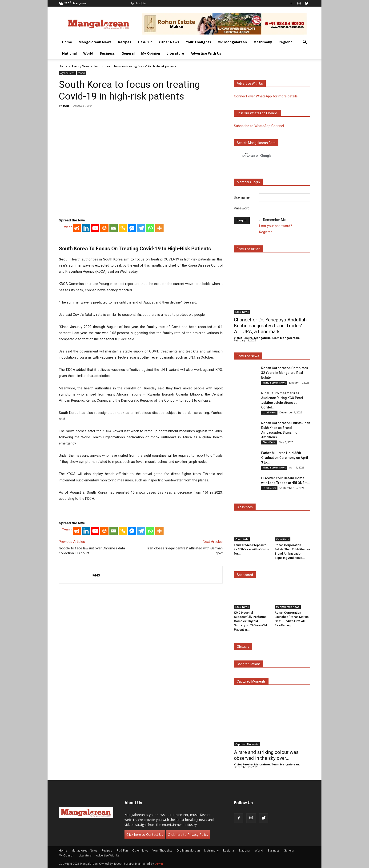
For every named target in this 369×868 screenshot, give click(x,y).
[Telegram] (141, 228)
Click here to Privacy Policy (188, 834)
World (88, 53)
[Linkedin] (86, 228)
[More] (159, 228)
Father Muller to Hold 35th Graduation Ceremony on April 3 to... (285, 458)
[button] (305, 42)
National (69, 53)
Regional (286, 42)
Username (242, 197)
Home (67, 42)
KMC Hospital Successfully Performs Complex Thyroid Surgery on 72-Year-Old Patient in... (250, 621)
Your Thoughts (199, 42)
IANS (66, 106)
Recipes (125, 42)
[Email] (114, 228)
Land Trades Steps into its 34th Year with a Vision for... (251, 549)
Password (242, 208)
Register (265, 232)
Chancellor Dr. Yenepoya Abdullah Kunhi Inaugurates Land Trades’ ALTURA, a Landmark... (270, 326)
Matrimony (263, 42)
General (128, 53)
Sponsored (245, 575)
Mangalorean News (95, 42)
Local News (242, 312)
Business (107, 53)
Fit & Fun (145, 42)
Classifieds (269, 442)
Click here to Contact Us (145, 834)
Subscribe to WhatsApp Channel (259, 126)
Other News (169, 42)
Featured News (248, 356)
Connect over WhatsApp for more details (266, 96)
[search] (268, 156)
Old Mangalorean (232, 42)
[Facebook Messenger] (132, 228)
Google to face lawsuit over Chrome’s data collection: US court (92, 551)
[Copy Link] (123, 228)
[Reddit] (77, 228)
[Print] (104, 228)
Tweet (67, 227)
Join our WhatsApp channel (258, 113)
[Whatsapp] (150, 228)
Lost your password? (276, 226)
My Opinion (151, 53)
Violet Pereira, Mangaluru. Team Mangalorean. (267, 338)
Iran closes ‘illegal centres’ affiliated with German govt (185, 551)
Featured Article (249, 249)
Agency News (80, 66)
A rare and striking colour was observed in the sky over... (266, 755)
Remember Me (274, 220)
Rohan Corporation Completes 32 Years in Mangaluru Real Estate (285, 373)
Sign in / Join (138, 3)
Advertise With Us (206, 53)
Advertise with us (250, 84)
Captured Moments (251, 681)
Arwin (159, 864)
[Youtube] (95, 228)
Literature (175, 53)
